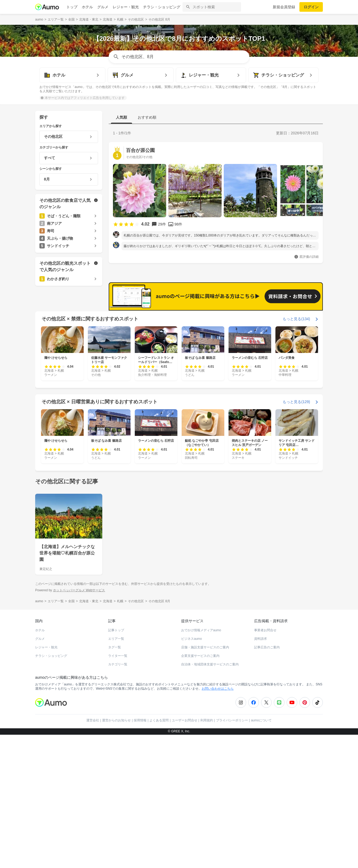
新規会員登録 (284, 7)
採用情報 (140, 854)
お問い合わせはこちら (218, 822)
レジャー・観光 (126, 7)
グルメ (103, 7)
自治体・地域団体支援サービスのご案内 (210, 798)
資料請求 (261, 772)
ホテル (87, 7)
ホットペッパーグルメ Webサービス (79, 724)
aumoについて (261, 854)
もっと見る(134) (296, 452)
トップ (72, 7)
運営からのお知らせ (116, 854)
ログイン (311, 7)
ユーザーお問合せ (185, 854)
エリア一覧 (116, 772)
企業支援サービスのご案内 (200, 789)
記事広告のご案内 (267, 781)
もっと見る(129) (296, 535)
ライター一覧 (118, 789)
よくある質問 (159, 854)
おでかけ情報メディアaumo (201, 763)
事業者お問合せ (265, 763)
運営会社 (93, 854)
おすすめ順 (147, 117)
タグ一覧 (115, 781)
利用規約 (207, 854)
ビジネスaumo (192, 772)
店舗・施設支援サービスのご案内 (205, 781)
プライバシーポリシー (232, 854)
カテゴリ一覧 (118, 798)
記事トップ (116, 763)
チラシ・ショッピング (162, 7)
